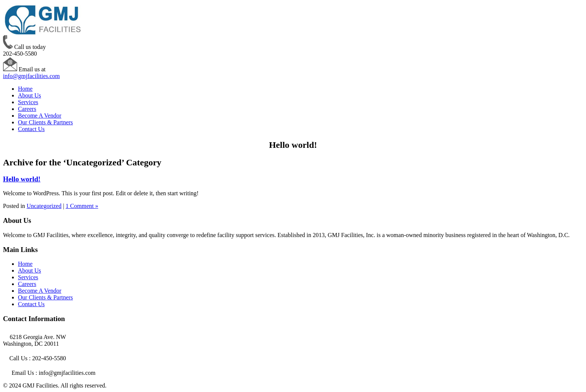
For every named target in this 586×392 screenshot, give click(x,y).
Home (25, 89)
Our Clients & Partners (45, 122)
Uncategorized (44, 206)
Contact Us (31, 129)
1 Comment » (82, 206)
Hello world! (22, 179)
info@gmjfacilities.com (31, 76)
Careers (27, 109)
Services (28, 102)
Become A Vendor (40, 116)
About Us (30, 95)
